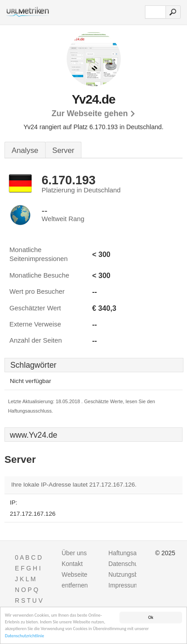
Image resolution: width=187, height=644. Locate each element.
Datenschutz (125, 564)
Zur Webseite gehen (90, 113)
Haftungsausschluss (136, 553)
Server (63, 150)
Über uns (74, 553)
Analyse (25, 150)
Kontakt (72, 564)
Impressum (123, 585)
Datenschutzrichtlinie (25, 636)
